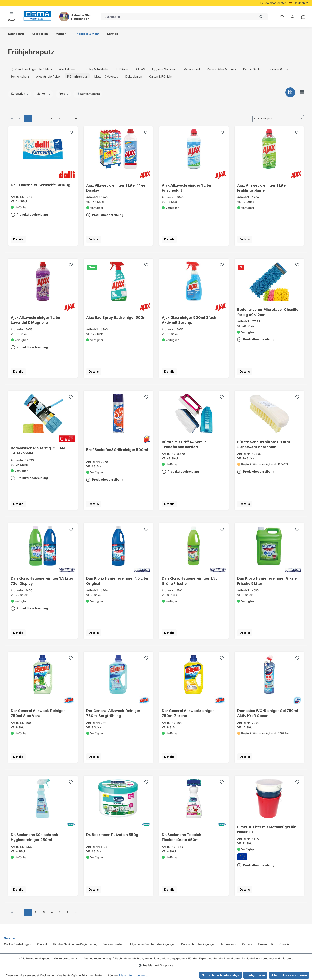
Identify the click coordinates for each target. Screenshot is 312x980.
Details (18, 239)
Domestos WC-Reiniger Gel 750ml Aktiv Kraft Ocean (268, 713)
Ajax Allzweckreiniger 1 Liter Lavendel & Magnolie (36, 320)
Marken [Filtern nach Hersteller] (43, 93)
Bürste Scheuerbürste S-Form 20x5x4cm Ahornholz (264, 444)
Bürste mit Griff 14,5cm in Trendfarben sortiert (184, 444)
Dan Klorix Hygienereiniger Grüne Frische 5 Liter (267, 581)
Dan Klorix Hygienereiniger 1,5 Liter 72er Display (42, 581)
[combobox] (177, 17)
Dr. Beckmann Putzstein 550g (112, 835)
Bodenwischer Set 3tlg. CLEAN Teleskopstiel (38, 451)
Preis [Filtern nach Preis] (64, 93)
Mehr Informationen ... (134, 975)
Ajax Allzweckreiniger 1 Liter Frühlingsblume (262, 188)
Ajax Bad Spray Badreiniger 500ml (117, 317)
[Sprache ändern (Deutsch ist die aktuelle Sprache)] (298, 3)
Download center (273, 3)
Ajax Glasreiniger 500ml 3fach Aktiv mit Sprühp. (189, 320)
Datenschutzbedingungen (198, 944)
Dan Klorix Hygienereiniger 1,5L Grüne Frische (190, 581)
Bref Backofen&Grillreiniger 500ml (117, 450)
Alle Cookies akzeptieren (289, 975)
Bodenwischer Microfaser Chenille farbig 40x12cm (268, 312)
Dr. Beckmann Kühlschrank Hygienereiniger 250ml (34, 837)
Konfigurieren (255, 975)
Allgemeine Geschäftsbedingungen (152, 944)
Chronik (284, 944)
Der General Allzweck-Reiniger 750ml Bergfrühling (113, 713)
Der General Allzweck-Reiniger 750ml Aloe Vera (38, 713)
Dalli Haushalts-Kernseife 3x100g (41, 185)
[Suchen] (260, 17)
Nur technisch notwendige (220, 975)
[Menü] (12, 17)
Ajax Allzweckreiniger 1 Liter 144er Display (117, 188)
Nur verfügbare (90, 94)
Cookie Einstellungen (18, 944)
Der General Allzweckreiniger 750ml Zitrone (188, 713)
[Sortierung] (278, 119)
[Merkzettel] (282, 17)
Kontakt (42, 944)
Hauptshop (79, 19)
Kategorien (20, 93)
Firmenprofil (266, 944)
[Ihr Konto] (292, 17)
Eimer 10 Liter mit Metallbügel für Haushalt (267, 829)
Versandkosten (113, 944)
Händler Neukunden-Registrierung (75, 944)
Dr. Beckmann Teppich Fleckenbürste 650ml (181, 837)
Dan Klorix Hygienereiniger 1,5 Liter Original (117, 581)
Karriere (247, 944)
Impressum (229, 944)
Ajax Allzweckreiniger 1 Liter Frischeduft (187, 188)
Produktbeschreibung (29, 214)
